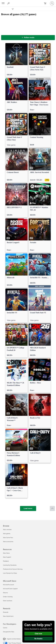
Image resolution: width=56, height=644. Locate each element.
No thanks (39, 639)
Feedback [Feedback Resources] (6, 561)
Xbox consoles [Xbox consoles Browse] (7, 529)
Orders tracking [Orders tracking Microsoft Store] (8, 597)
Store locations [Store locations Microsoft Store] (8, 601)
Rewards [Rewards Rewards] (6, 612)
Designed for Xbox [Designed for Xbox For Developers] (9, 632)
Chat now (38, 634)
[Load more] (28, 508)
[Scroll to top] (52, 508)
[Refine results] (28, 38)
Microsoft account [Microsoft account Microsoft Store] (8, 585)
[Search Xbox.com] (9, 3)
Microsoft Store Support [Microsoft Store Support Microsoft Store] (10, 589)
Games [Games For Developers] (5, 628)
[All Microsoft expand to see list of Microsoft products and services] (3, 3)
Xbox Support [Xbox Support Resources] (7, 557)
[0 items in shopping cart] (46, 3)
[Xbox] (7, 9)
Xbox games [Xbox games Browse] (7, 533)
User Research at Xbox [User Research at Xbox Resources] (10, 573)
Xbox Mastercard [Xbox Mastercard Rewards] (8, 616)
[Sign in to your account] (52, 3)
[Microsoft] (28, 2)
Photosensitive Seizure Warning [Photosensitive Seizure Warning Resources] (13, 569)
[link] (16, 60)
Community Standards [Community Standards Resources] (10, 565)
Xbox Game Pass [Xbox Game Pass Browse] (8, 537)
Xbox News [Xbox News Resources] (6, 553)
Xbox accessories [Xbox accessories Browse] (8, 541)
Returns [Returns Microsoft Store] (5, 593)
